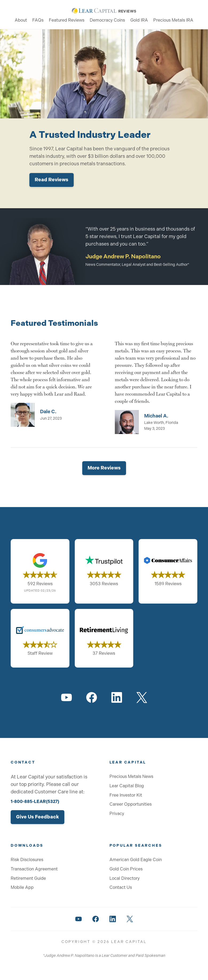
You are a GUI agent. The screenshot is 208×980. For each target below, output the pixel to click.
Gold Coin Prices (126, 869)
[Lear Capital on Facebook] (92, 697)
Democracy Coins (107, 20)
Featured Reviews (67, 20)
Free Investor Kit (126, 795)
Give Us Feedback (38, 817)
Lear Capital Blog (127, 786)
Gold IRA (139, 20)
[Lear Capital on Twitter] (142, 697)
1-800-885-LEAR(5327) (35, 802)
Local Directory (125, 878)
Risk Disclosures (27, 860)
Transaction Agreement (34, 869)
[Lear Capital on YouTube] (66, 697)
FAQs (38, 20)
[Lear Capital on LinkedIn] (117, 697)
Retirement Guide (28, 878)
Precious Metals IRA (173, 20)
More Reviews (104, 468)
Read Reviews (52, 180)
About (21, 20)
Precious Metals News (131, 776)
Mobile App (22, 887)
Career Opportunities (131, 804)
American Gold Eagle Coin (136, 860)
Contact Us (121, 887)
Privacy (117, 814)
